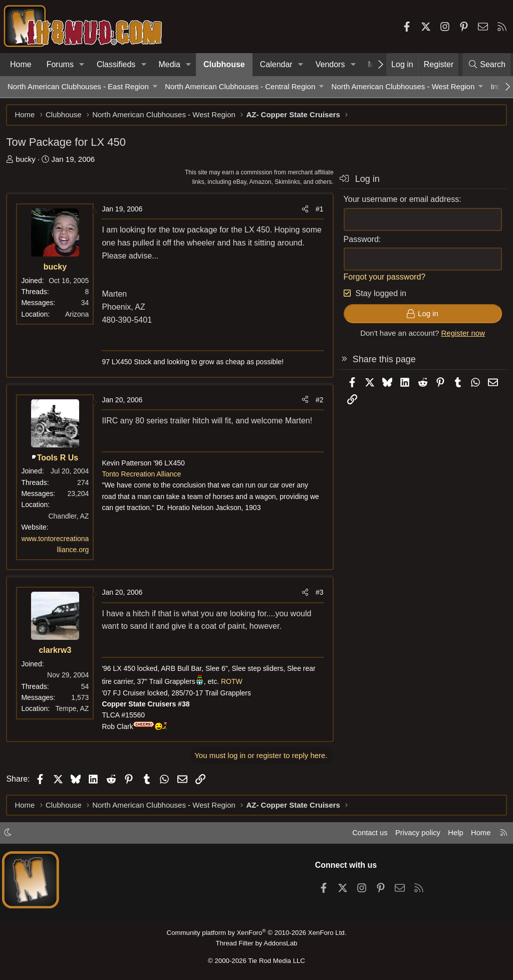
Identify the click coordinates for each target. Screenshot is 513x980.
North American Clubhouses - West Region (403, 86)
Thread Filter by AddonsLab (256, 943)
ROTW (233, 683)
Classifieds (116, 64)
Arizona (78, 315)
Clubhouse (224, 64)
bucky (27, 160)
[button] (82, 65)
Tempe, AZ (73, 710)
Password (360, 240)
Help (455, 834)
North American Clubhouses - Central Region (240, 86)
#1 (318, 210)
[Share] (304, 210)
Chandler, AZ (70, 517)
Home (21, 64)
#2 (318, 401)
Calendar (276, 64)
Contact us (367, 834)
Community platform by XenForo (256, 933)
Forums (60, 64)
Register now (462, 334)
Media (169, 64)
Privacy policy (416, 834)
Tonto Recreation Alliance (143, 475)
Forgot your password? (383, 278)
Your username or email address (400, 201)
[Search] (486, 65)
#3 (318, 594)
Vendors (330, 64)
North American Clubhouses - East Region (78, 86)
